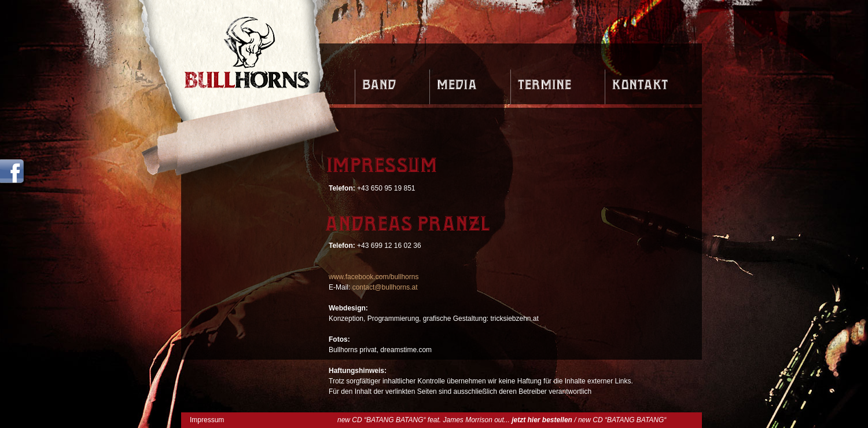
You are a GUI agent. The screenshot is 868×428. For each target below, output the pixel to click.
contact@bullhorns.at (385, 287)
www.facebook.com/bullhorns (374, 277)
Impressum (207, 420)
